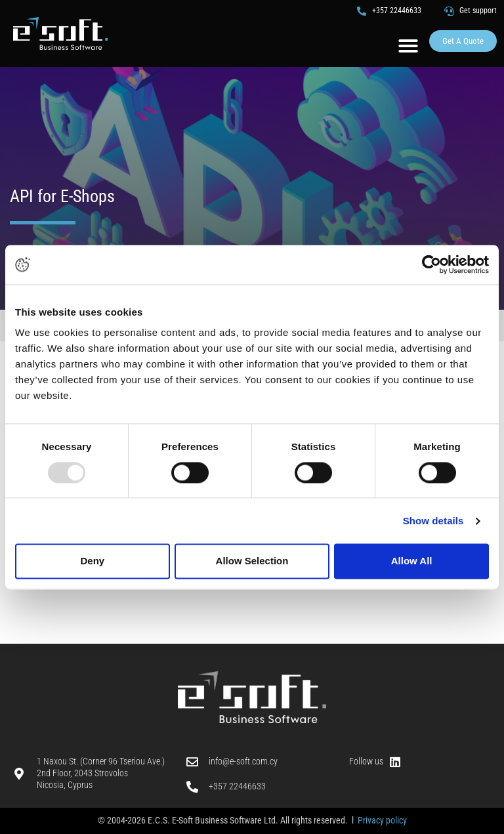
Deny (92, 561)
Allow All (412, 561)
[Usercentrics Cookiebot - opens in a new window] (431, 264)
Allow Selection (252, 561)
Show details (433, 521)
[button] (408, 46)
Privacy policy (382, 820)
